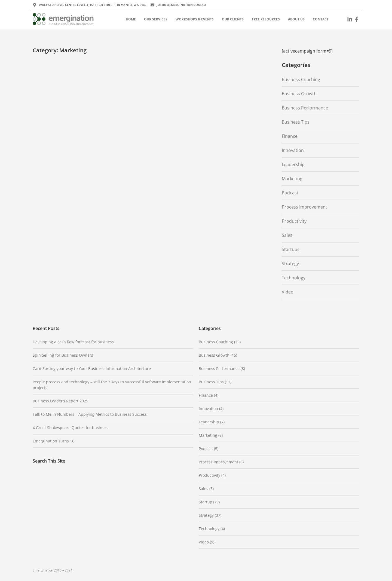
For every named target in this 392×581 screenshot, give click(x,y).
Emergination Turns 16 (53, 441)
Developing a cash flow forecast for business (73, 342)
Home (131, 19)
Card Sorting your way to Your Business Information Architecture (92, 369)
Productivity (294, 221)
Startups (291, 249)
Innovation (293, 150)
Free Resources (266, 19)
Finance (290, 136)
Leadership (293, 164)
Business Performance (305, 108)
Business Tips (296, 122)
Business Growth (299, 94)
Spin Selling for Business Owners (63, 355)
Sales (287, 235)
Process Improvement (304, 207)
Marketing (292, 179)
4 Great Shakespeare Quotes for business (71, 428)
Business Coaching (301, 79)
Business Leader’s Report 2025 (60, 401)
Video (288, 292)
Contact (321, 19)
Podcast (290, 193)
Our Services (156, 19)
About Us (296, 19)
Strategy (290, 264)
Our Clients (233, 19)
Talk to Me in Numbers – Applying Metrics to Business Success (90, 414)
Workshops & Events (195, 19)
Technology (294, 278)
